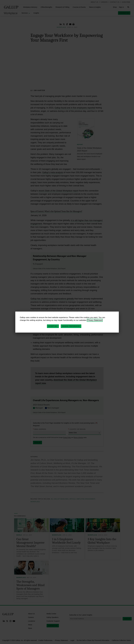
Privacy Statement (95, 320)
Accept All (53, 326)
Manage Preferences (71, 326)
